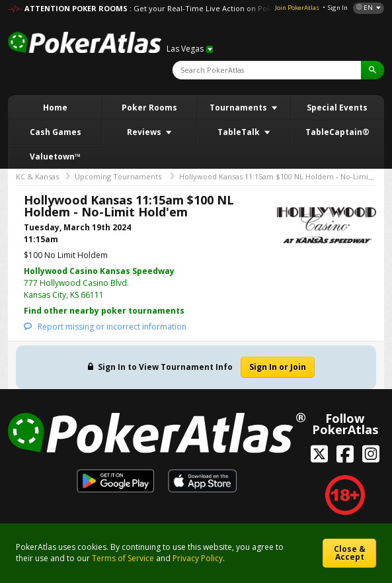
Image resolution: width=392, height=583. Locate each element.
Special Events (337, 108)
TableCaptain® (337, 132)
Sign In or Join (278, 367)
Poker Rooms (149, 108)
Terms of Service (123, 558)
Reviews (145, 132)
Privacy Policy (198, 558)
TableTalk (240, 132)
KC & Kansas (37, 176)
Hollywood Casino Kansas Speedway (99, 271)
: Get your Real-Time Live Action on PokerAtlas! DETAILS (229, 8)
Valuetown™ (55, 157)
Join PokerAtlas (297, 8)
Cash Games (56, 132)
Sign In (338, 8)
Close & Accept (350, 553)
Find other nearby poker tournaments (104, 311)
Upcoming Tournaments (118, 176)
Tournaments (239, 108)
